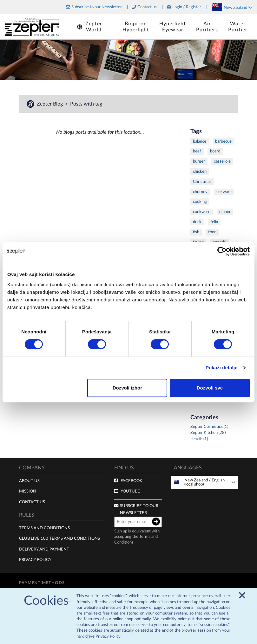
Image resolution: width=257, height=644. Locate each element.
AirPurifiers (207, 27)
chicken (200, 171)
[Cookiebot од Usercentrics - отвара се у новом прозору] (222, 251)
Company (32, 468)
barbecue (223, 141)
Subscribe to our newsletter (139, 509)
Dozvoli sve (210, 388)
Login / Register (187, 7)
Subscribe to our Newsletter (97, 7)
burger (199, 161)
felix (214, 222)
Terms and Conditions (44, 528)
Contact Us (32, 502)
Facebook (132, 481)
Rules (27, 515)
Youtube (130, 491)
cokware (224, 192)
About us (29, 481)
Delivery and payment (44, 549)
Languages (187, 468)
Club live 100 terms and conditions (59, 538)
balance (200, 141)
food (212, 232)
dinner (225, 212)
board (215, 151)
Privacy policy (35, 560)
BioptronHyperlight (136, 27)
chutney (200, 192)
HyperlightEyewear (173, 27)
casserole (222, 161)
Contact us (147, 7)
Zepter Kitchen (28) (208, 433)
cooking (200, 202)
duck (197, 222)
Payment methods (42, 583)
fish (196, 232)
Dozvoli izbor (127, 388)
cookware (202, 212)
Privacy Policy (108, 635)
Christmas (202, 182)
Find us (124, 468)
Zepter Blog (50, 104)
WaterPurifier (238, 27)
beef (197, 151)
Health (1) (199, 439)
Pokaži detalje (222, 367)
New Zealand (238, 8)
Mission (28, 491)
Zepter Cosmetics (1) (209, 427)
